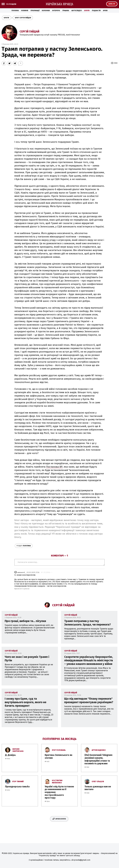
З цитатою (26, 589)
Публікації (35, 11)
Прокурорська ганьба (17, 787)
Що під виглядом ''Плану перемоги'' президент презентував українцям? (89, 700)
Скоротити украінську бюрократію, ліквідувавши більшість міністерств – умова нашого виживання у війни (89, 660)
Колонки (46, 11)
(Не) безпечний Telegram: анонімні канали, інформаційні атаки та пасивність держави (99, 759)
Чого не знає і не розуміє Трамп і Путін (27, 659)
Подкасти (96, 11)
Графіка (66, 11)
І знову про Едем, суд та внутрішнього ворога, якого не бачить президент (25, 702)
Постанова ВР (54, 467)
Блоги (87, 11)
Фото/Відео (77, 11)
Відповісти (18, 589)
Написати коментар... (59, 562)
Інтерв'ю (56, 11)
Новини (25, 11)
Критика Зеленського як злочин (59, 756)
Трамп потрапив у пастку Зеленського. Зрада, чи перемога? (87, 623)
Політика (24, 546)
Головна (15, 11)
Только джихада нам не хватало (98, 788)
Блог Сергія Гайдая (23, 18)
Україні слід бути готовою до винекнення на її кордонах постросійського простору (59, 792)
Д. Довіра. (11, 755)
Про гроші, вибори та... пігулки (25, 621)
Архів (105, 11)
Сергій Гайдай (29, 31)
